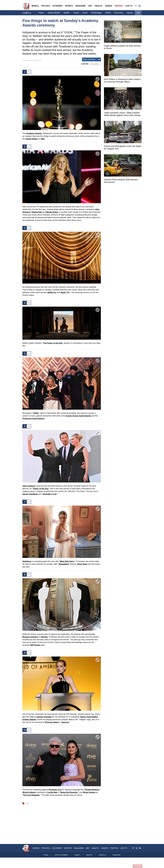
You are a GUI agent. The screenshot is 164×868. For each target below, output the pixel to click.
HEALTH (99, 6)
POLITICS (46, 6)
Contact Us (137, 866)
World (108, 13)
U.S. (28, 803)
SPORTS (69, 6)
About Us (89, 855)
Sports (130, 13)
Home (41, 13)
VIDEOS (108, 6)
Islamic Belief (54, 13)
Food (85, 13)
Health (67, 13)
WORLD (35, 6)
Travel (76, 13)
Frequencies (116, 855)
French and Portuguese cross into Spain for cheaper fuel (123, 147)
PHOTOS (119, 6)
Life (138, 13)
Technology (96, 13)
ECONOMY (58, 6)
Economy (119, 13)
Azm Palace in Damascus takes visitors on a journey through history (122, 80)
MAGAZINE (81, 6)
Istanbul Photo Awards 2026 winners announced (121, 181)
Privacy (46, 855)
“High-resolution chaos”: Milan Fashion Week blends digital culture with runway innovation (122, 114)
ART (90, 6)
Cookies (77, 855)
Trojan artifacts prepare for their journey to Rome (122, 47)
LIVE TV (129, 6)
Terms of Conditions (61, 855)
